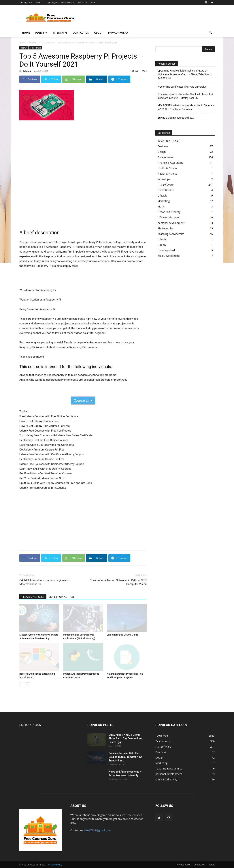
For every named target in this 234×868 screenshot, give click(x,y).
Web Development (169, 256)
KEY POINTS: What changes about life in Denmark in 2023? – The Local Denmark (186, 107)
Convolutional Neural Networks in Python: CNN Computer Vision (118, 582)
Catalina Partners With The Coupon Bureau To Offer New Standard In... (125, 757)
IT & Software (47, 43)
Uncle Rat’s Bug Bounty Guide (122, 635)
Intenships (60, 33)
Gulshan (27, 71)
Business (163, 146)
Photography (165, 228)
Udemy (41, 33)
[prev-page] (22, 685)
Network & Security (169, 212)
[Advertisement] (148, 18)
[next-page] (28, 685)
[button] (210, 33)
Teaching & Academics (171, 234)
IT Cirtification (166, 190)
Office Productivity (169, 217)
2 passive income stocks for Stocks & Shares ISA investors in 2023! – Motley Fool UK (185, 96)
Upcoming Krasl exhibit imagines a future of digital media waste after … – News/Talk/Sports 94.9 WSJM (185, 74)
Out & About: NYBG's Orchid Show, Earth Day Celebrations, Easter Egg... (126, 738)
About (93, 2)
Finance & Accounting (170, 163)
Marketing (164, 201)
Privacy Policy (67, 2)
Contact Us (82, 2)
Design (162, 152)
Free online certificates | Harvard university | (182, 87)
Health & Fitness (167, 168)
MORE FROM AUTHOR (61, 597)
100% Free (164, 141)
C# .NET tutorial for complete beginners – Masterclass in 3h (45, 582)
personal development (171, 223)
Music (161, 206)
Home (26, 33)
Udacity (162, 239)
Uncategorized (166, 250)
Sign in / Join (52, 2)
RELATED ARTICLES (33, 597)
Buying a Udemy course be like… (176, 118)
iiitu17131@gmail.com (98, 830)
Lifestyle (162, 196)
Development (166, 157)
